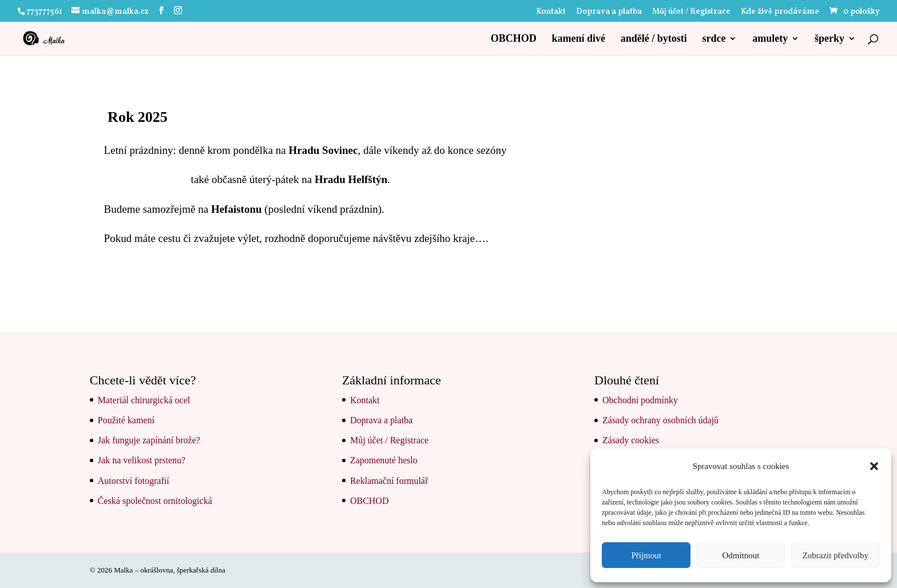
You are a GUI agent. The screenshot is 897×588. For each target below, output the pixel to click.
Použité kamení (126, 420)
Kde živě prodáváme (780, 13)
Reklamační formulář (389, 481)
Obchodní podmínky (640, 400)
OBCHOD (514, 39)
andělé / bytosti (654, 39)
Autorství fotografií (134, 481)
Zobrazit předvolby (836, 555)
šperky (829, 39)
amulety (770, 39)
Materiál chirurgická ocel (144, 400)
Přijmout (646, 555)
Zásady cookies (631, 440)
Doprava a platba (609, 13)
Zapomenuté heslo (384, 460)
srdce (714, 39)
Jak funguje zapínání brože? (149, 440)
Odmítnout (741, 555)
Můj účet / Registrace (691, 13)
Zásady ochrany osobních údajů (660, 420)
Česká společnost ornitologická (155, 501)
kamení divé (578, 39)
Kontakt (551, 13)
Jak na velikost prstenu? (142, 460)
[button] (874, 466)
